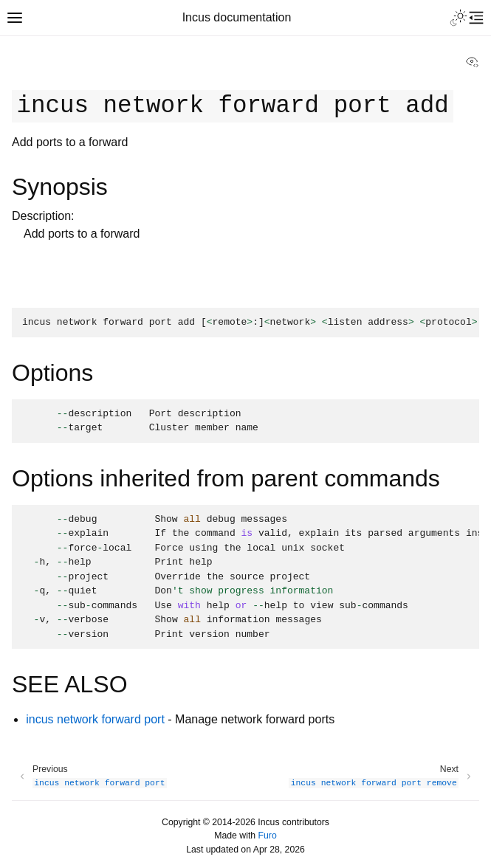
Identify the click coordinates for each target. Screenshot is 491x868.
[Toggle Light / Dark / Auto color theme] (459, 18)
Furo (268, 836)
